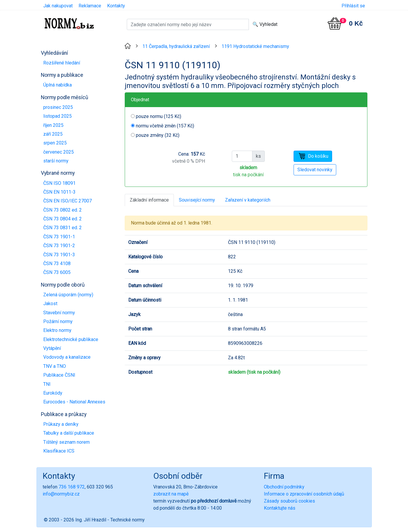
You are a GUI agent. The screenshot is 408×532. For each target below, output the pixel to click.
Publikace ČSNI (59, 375)
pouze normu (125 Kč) (159, 116)
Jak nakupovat (58, 6)
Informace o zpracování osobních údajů (304, 494)
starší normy (56, 161)
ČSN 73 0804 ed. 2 (63, 219)
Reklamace (90, 6)
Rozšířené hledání (62, 63)
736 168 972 (72, 487)
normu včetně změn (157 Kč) (165, 126)
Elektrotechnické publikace (71, 339)
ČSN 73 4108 (57, 263)
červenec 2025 (59, 152)
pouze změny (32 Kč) (158, 135)
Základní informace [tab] (149, 200)
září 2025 (53, 134)
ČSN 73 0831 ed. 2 (63, 228)
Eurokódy (53, 393)
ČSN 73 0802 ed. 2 (63, 210)
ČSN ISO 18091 (59, 183)
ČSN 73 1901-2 (59, 246)
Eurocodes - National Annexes (74, 402)
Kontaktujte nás (280, 508)
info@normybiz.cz (61, 494)
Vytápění (52, 348)
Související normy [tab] (197, 200)
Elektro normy (57, 330)
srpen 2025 (55, 143)
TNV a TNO (55, 366)
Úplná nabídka (58, 85)
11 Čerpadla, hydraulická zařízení (176, 46)
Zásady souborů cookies (289, 501)
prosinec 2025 (58, 107)
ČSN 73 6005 (57, 272)
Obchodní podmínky (284, 487)
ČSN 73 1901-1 (59, 237)
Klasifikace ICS (59, 451)
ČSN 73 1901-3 (59, 255)
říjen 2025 (53, 125)
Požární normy (58, 321)
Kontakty (116, 6)
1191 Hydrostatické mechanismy (255, 46)
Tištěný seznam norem (66, 442)
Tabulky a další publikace (69, 433)
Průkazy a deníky (61, 424)
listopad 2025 (58, 116)
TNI (47, 384)
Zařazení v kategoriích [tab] (248, 200)
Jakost (50, 304)
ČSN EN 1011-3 (59, 192)
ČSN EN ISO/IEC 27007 (68, 201)
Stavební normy (59, 313)
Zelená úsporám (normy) (68, 295)
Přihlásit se (353, 6)
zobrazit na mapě (171, 494)
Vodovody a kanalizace (67, 357)
